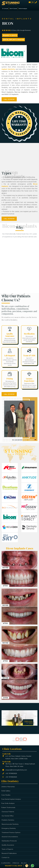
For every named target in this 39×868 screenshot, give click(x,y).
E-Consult (5, 9)
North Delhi (6, 762)
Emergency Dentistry (9, 828)
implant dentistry (8, 69)
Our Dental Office (8, 816)
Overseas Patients (8, 812)
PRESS (16, 863)
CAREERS (6, 863)
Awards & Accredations (10, 837)
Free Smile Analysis (8, 803)
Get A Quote (13, 9)
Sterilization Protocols (9, 841)
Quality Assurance (8, 845)
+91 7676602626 (11, 773)
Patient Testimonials (8, 807)
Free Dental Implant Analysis (11, 799)
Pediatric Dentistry (8, 820)
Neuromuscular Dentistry (10, 824)
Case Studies (6, 795)
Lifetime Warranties (8, 787)
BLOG (24, 863)
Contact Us (6, 857)
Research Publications (9, 853)
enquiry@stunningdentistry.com (16, 770)
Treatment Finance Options (11, 832)
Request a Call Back (14, 866)
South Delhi (6, 754)
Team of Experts (7, 849)
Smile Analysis (23, 9)
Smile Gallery (6, 791)
